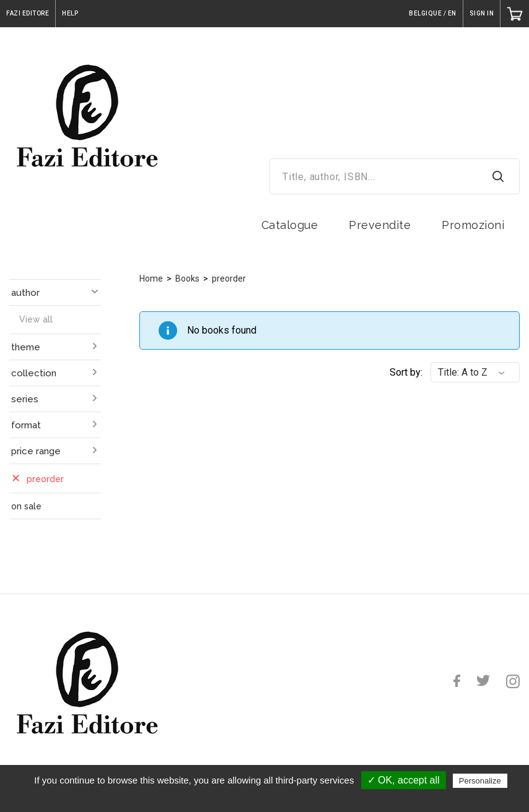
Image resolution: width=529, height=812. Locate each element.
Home (151, 279)
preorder (229, 279)
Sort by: (406, 372)
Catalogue (290, 225)
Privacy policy (271, 798)
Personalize (480, 781)
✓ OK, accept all (404, 780)
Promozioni (473, 225)
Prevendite (380, 225)
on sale (26, 506)
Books (187, 279)
